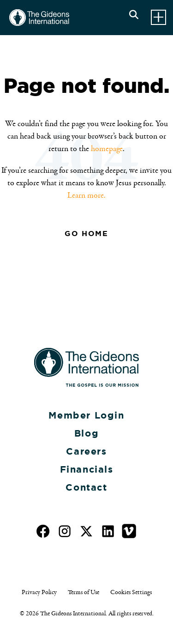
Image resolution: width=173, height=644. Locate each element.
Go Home (86, 234)
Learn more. (86, 195)
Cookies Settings (131, 592)
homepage (107, 149)
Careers (86, 451)
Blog (86, 433)
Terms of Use (84, 592)
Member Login (86, 415)
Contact (86, 487)
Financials (87, 469)
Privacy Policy (39, 592)
